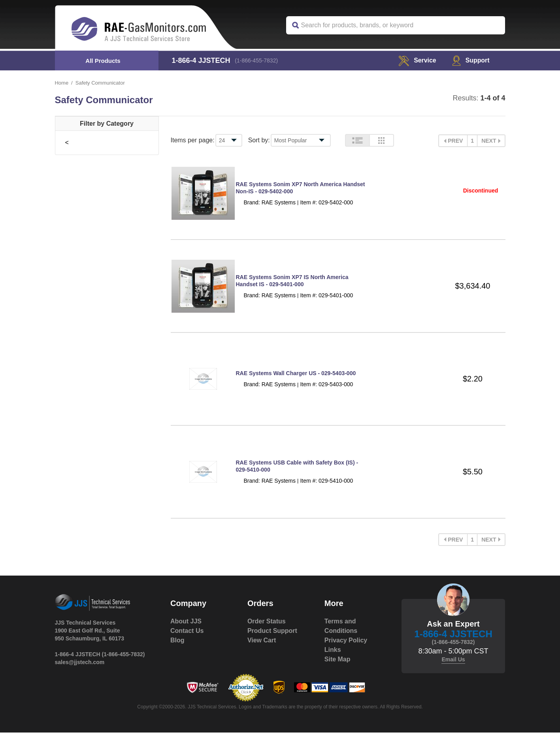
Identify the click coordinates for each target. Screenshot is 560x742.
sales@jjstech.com (80, 672)
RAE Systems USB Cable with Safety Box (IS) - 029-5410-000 (297, 475)
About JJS (186, 631)
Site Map (338, 669)
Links (333, 659)
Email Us (453, 669)
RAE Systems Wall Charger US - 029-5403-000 (296, 380)
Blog (177, 650)
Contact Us (187, 640)
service (417, 60)
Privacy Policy (346, 650)
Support (470, 60)
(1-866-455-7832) (257, 60)
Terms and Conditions (341, 635)
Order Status (267, 631)
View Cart (262, 650)
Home (62, 83)
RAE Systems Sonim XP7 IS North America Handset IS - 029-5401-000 (292, 285)
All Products (103, 61)
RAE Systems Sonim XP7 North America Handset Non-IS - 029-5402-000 (301, 189)
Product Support (272, 640)
